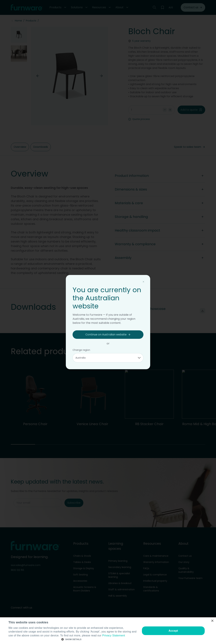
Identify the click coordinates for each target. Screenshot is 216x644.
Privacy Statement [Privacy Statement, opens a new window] (114, 635)
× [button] (212, 621)
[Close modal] (143, 282)
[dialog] (108, 631)
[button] (73, 639)
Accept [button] (173, 631)
